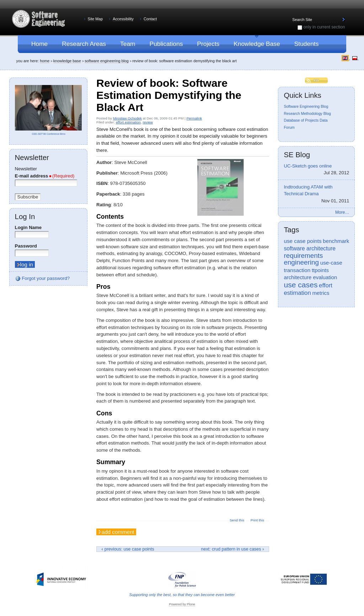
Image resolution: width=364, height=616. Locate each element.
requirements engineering (303, 259)
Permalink (194, 118)
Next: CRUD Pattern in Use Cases (233, 549)
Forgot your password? (42, 279)
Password (26, 246)
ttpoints (320, 270)
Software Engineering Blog (107, 61)
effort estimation (128, 122)
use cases (301, 285)
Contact (150, 19)
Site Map (95, 19)
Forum (289, 127)
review (148, 122)
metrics (321, 293)
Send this (237, 520)
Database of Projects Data (306, 120)
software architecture (310, 248)
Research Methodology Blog (307, 113)
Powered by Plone (182, 604)
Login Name (28, 227)
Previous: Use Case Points (127, 549)
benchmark (336, 241)
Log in (25, 217)
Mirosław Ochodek (127, 118)
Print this (257, 520)
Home (45, 61)
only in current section (324, 27)
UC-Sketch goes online (316, 170)
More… (342, 212)
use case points (303, 241)
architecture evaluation (310, 277)
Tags (291, 230)
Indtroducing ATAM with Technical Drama (316, 194)
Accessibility (123, 19)
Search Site (291, 17)
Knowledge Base (67, 61)
